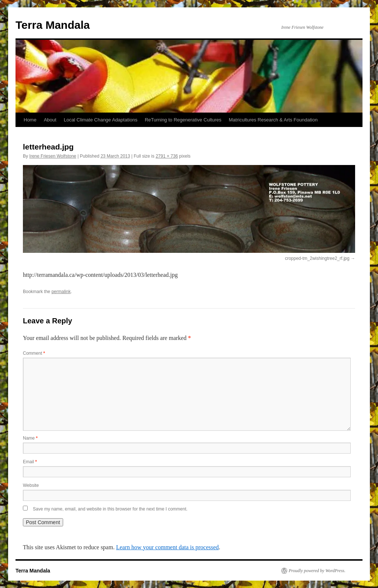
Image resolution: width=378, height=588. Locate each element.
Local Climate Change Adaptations (101, 120)
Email (30, 462)
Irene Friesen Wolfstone (53, 156)
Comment (34, 353)
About (50, 120)
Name (30, 438)
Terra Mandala (53, 25)
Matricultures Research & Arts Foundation (273, 120)
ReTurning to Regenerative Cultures (183, 120)
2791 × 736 (167, 156)
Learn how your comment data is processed (167, 547)
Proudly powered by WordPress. (317, 571)
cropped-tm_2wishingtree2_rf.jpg (317, 258)
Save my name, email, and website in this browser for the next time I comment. (110, 509)
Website (31, 485)
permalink (61, 292)
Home (30, 120)
